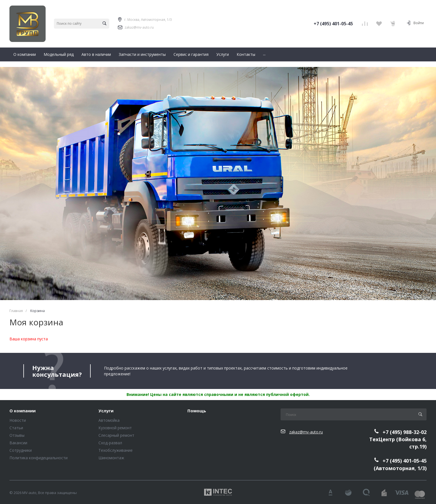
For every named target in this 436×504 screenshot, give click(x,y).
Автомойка (109, 420)
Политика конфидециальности (39, 458)
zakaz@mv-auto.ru (139, 28)
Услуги (106, 411)
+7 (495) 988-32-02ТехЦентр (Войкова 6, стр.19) (398, 439)
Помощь (197, 411)
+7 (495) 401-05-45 (333, 24)
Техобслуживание (116, 450)
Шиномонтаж (111, 458)
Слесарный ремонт (116, 435)
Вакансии (18, 443)
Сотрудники (21, 450)
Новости (18, 420)
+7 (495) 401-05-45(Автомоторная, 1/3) (400, 465)
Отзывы (17, 435)
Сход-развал (110, 443)
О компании (23, 411)
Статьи (16, 428)
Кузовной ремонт (115, 428)
